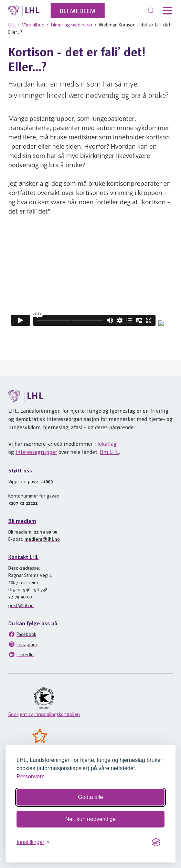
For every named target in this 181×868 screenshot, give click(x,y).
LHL (12, 24)
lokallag (107, 443)
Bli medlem (78, 10)
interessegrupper (36, 452)
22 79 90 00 (45, 532)
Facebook (22, 634)
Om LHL (109, 452)
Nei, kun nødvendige (91, 819)
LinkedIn (21, 654)
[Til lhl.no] (24, 11)
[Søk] (151, 11)
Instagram (23, 644)
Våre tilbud (33, 24)
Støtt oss (20, 470)
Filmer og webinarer (72, 24)
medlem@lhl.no (42, 539)
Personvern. (31, 776)
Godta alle (91, 797)
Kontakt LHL (23, 557)
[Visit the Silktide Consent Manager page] (156, 842)
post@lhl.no (21, 605)
